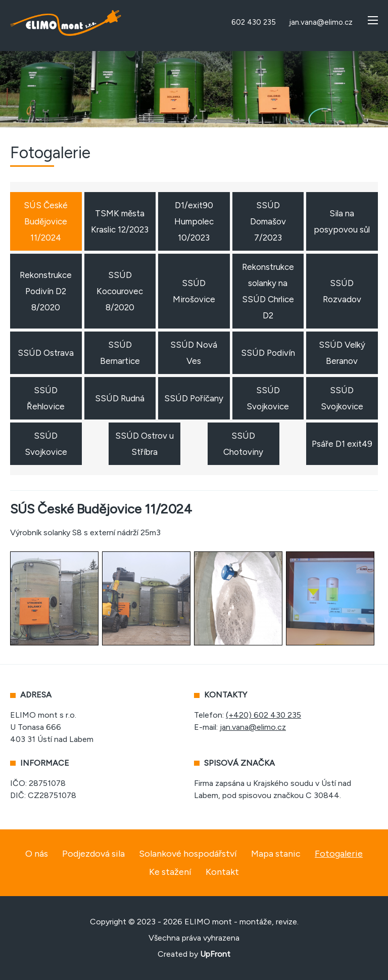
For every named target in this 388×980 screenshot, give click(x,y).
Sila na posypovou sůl (342, 221)
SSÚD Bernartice (120, 353)
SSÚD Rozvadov (342, 291)
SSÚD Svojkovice (268, 398)
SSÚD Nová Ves (194, 353)
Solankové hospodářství (188, 854)
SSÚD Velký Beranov (342, 353)
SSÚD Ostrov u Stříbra (144, 444)
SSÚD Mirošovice (194, 291)
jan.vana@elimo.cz (253, 727)
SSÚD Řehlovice (46, 398)
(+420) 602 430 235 (263, 715)
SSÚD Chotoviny (243, 444)
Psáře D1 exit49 (342, 444)
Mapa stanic (276, 854)
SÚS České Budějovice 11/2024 (46, 221)
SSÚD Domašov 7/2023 (268, 221)
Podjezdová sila (93, 854)
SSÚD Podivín (268, 353)
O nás (37, 854)
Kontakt (222, 872)
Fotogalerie (339, 854)
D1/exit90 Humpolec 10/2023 (194, 221)
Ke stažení (170, 872)
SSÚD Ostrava (46, 353)
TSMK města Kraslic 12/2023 (120, 221)
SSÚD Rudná (120, 398)
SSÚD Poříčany (194, 398)
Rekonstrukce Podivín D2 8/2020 (46, 291)
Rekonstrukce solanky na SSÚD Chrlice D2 (268, 291)
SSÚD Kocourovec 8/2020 (120, 291)
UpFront (215, 954)
